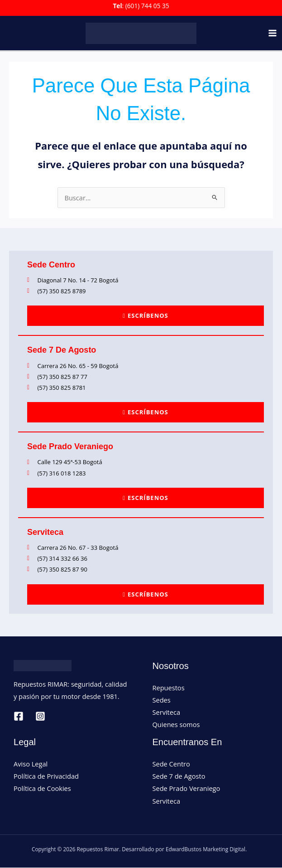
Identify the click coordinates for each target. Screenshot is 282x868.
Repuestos (169, 688)
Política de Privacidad (46, 776)
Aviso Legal (31, 764)
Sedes (162, 700)
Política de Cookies (42, 789)
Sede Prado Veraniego (186, 789)
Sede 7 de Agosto (179, 776)
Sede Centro (171, 764)
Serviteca (167, 713)
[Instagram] (40, 717)
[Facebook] (19, 717)
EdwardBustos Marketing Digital (206, 849)
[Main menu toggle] (272, 34)
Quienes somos (176, 725)
